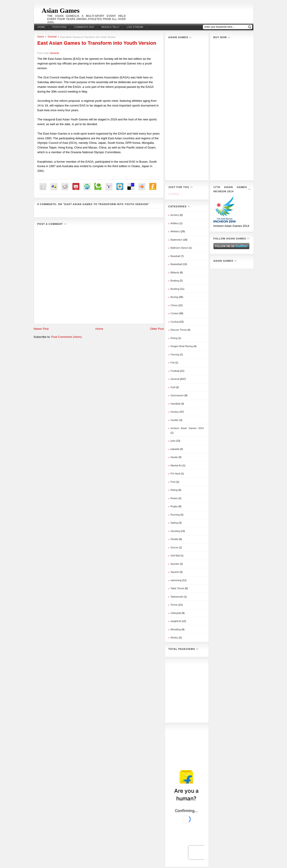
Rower (174, 498)
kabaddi (175, 449)
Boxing (174, 297)
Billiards (175, 272)
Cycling (175, 322)
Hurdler (175, 420)
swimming (176, 580)
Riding (174, 490)
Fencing (175, 354)
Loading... (175, 194)
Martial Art (176, 465)
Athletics (175, 231)
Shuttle (174, 539)
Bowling (175, 289)
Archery (175, 215)
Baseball (175, 256)
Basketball (176, 264)
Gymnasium (177, 395)
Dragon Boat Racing (182, 346)
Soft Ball (175, 556)
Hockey (175, 412)
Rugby (174, 506)
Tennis (174, 605)
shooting (175, 531)
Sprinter (175, 564)
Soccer (174, 547)
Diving (174, 338)
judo (173, 441)
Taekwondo (177, 597)
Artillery (175, 223)
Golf (173, 387)
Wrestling (176, 629)
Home (41, 27)
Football (175, 371)
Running (175, 515)
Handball (175, 404)
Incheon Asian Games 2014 (187, 428)
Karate (174, 457)
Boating (175, 281)
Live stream (135, 27)
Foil (173, 363)
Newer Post (41, 329)
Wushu (174, 638)
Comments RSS (84, 27)
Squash (175, 572)
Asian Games (61, 10)
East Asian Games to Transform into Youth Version (97, 43)
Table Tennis (177, 588)
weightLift (176, 621)
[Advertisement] (187, 109)
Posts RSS (60, 27)
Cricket (174, 313)
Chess (174, 305)
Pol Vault (175, 474)
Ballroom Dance (179, 248)
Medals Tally (110, 27)
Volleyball (176, 613)
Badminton (177, 240)
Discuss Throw (179, 330)
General (52, 37)
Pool (173, 482)
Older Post (157, 329)
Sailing (174, 523)
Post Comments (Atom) (66, 337)
